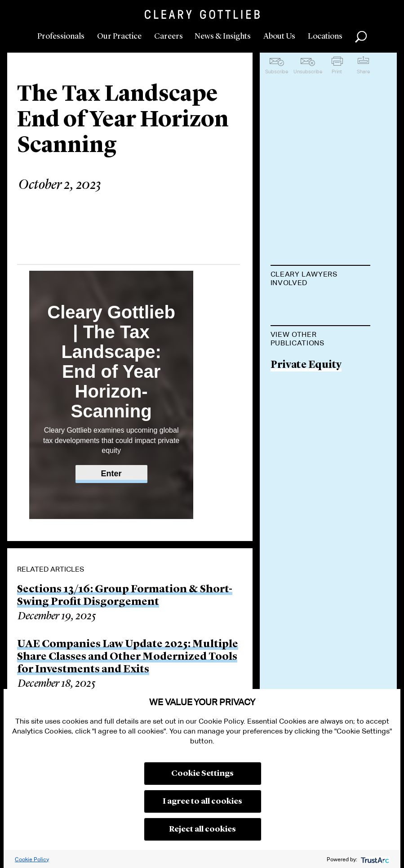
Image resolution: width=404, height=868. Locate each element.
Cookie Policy (32, 859)
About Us (279, 36)
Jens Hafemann (309, 421)
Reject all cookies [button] (202, 829)
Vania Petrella (305, 305)
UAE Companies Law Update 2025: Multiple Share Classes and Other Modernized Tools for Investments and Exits (128, 657)
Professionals (61, 36)
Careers (169, 36)
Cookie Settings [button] (202, 774)
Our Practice (119, 36)
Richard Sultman (313, 387)
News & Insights (223, 36)
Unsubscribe (308, 72)
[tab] (321, 279)
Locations (325, 36)
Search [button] (361, 37)
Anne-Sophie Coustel (303, 346)
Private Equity (306, 526)
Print (337, 72)
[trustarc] (374, 859)
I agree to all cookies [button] (202, 801)
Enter (111, 474)
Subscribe (277, 72)
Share (363, 72)
